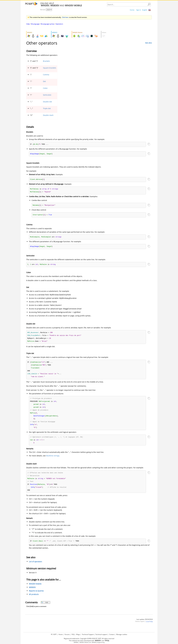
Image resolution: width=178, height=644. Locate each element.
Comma (46, 75)
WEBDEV (32, 592)
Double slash (48, 115)
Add (44, 607)
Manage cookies (122, 634)
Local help (149, 627)
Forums (67, 634)
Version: (43, 10)
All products (34, 599)
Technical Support (88, 634)
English (145, 10)
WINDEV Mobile (35, 589)
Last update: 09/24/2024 (145, 624)
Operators (59, 24)
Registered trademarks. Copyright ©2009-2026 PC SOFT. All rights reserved (89, 639)
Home (132, 10)
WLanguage (35, 24)
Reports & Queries (36, 596)
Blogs (78, 634)
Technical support (101, 634)
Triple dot (47, 108)
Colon (45, 88)
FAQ (73, 634)
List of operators (35, 567)
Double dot (47, 102)
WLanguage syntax (48, 24)
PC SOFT (54, 634)
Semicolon (47, 95)
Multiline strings (53, 460)
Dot (44, 81)
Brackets (46, 61)
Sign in (139, 10)
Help (28, 24)
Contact (112, 634)
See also (148, 43)
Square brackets (50, 68)
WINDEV (94, 642)
